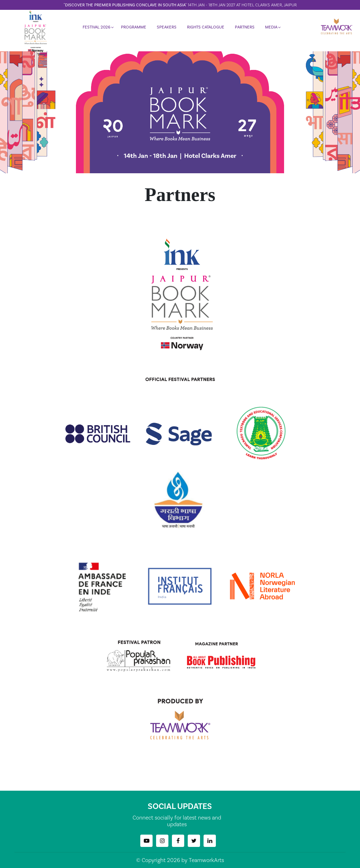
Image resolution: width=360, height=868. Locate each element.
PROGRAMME (133, 30)
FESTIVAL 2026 (96, 30)
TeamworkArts (206, 860)
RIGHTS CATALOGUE (205, 30)
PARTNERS (244, 30)
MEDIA (271, 30)
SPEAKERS (166, 30)
